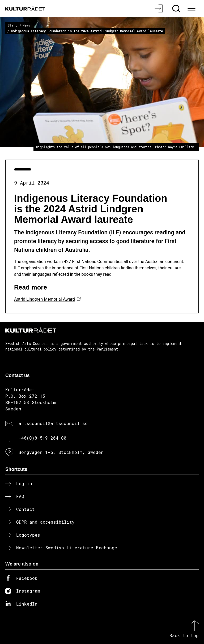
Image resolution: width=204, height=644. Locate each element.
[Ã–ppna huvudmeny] (192, 8)
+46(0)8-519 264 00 (42, 438)
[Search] (177, 8)
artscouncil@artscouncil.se (53, 423)
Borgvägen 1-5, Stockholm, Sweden (61, 452)
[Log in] (159, 8)
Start (12, 25)
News (26, 25)
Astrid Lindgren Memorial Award (44, 299)
